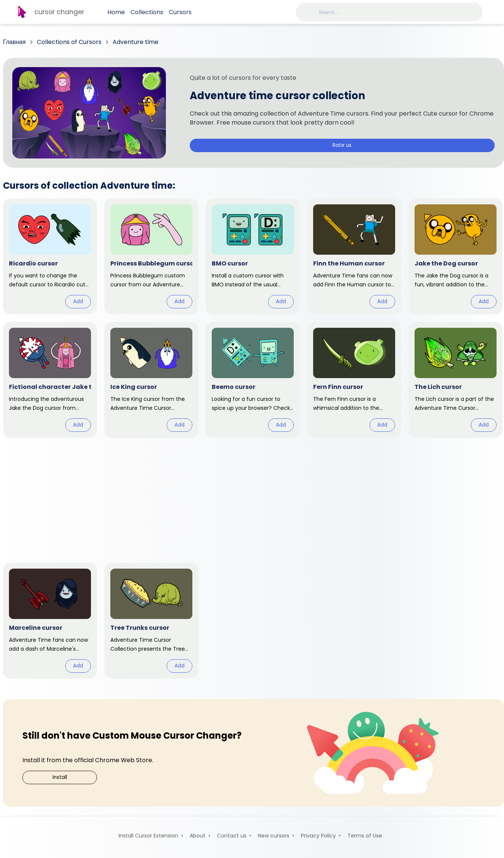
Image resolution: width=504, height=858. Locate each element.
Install (60, 777)
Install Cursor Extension (148, 836)
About (198, 836)
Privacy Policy (318, 836)
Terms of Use (365, 836)
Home (116, 12)
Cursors (180, 12)
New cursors (274, 836)
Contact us (232, 836)
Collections (147, 12)
